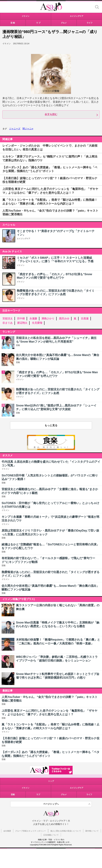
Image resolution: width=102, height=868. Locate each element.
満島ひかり (48, 319)
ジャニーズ (15, 129)
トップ (51, 781)
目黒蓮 (85, 319)
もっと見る (51, 425)
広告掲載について (51, 835)
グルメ (64, 795)
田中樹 (21, 319)
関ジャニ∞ (28, 129)
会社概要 (7, 831)
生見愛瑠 (37, 323)
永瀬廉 (33, 319)
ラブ (38, 795)
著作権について (92, 831)
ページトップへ (51, 804)
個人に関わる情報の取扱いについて (66, 831)
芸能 (13, 795)
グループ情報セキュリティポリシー (31, 831)
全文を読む (51, 114)
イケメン (21, 265)
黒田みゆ (64, 319)
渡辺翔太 (22, 323)
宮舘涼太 (8, 319)
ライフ (89, 795)
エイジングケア (24, 239)
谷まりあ (8, 323)
